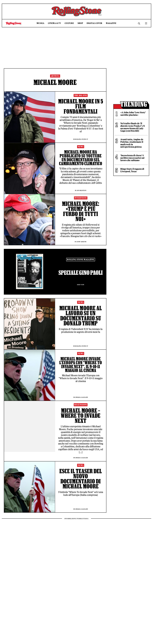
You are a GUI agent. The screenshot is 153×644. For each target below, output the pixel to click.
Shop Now (81, 285)
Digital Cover (94, 23)
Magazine (111, 23)
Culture (69, 23)
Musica (40, 23)
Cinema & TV (55, 23)
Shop (80, 23)
